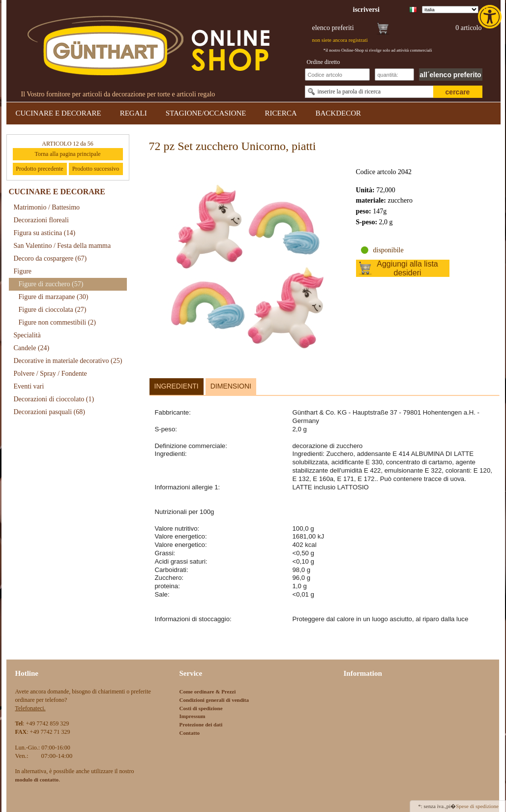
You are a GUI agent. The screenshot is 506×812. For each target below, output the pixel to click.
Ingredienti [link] (177, 386)
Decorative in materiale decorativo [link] (68, 361)
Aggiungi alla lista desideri (407, 268)
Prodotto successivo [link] (96, 169)
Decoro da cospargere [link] (50, 258)
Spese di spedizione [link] (477, 806)
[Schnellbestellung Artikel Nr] (337, 75)
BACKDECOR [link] (339, 113)
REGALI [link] (134, 113)
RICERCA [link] (281, 113)
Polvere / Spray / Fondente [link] (50, 374)
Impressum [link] (193, 716)
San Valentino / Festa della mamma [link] (62, 246)
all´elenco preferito (450, 75)
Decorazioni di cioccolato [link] (54, 399)
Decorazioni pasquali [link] (49, 412)
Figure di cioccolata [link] (53, 310)
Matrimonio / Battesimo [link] (47, 207)
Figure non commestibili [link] (57, 322)
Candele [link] (32, 348)
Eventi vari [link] (29, 386)
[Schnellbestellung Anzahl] (394, 75)
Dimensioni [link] (231, 386)
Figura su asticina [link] (45, 233)
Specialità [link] (27, 335)
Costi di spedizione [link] (201, 708)
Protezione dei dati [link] (201, 724)
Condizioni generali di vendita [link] (214, 700)
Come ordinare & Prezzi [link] (208, 692)
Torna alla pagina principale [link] (67, 154)
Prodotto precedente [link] (39, 169)
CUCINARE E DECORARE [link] (59, 113)
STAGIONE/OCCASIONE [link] (206, 113)
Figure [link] (23, 271)
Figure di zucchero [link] (51, 284)
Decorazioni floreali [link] (41, 220)
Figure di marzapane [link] (54, 297)
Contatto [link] (190, 733)
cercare (458, 92)
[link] (491, 17)
